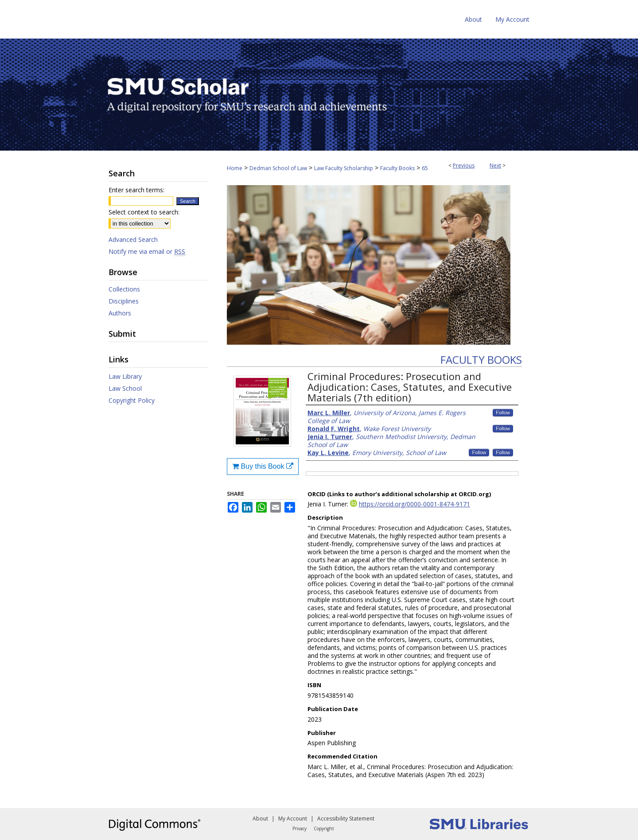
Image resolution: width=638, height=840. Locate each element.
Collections (124, 289)
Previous (464, 165)
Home (235, 168)
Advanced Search (133, 239)
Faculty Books (397, 168)
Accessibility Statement (346, 819)
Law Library (125, 376)
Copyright (324, 828)
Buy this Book (263, 466)
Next (495, 165)
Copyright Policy (132, 400)
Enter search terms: (136, 190)
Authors (120, 313)
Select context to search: (144, 212)
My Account (293, 819)
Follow (503, 412)
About (260, 819)
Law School (125, 388)
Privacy (300, 828)
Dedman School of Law (278, 168)
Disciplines (124, 301)
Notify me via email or (147, 251)
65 (425, 168)
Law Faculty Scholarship (344, 168)
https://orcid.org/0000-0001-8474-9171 (414, 504)
